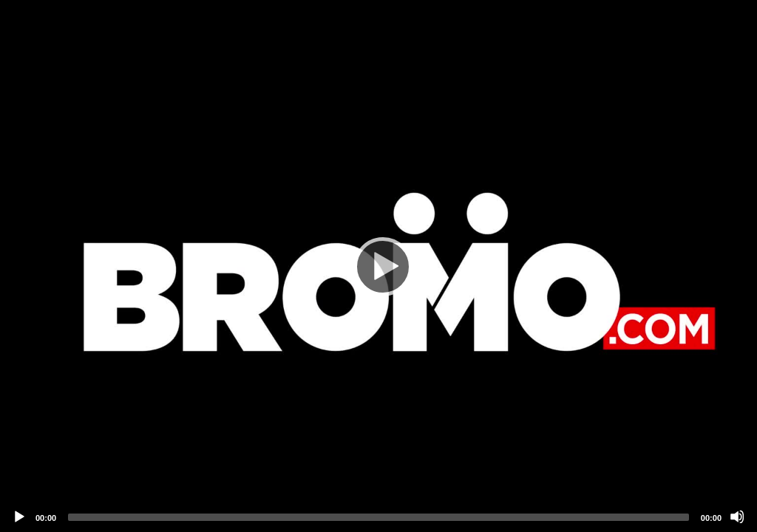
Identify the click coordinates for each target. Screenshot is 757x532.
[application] (378, 266)
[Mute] (737, 516)
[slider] (378, 517)
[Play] (378, 266)
